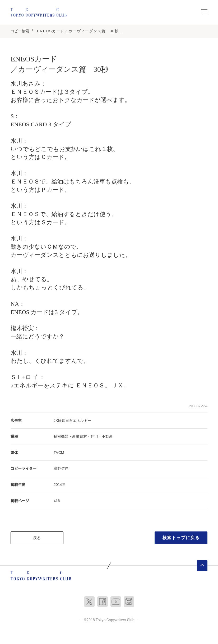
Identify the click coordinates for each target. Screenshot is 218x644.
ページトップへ (202, 566)
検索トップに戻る (181, 538)
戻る (37, 538)
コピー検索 (20, 31)
